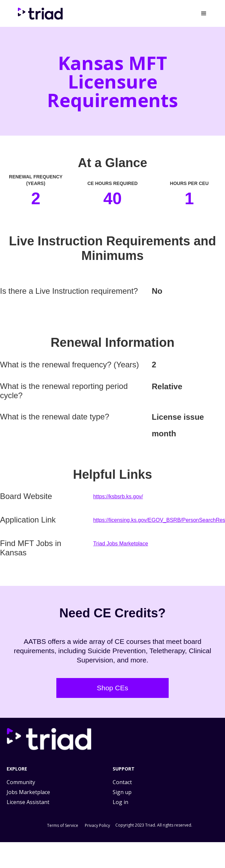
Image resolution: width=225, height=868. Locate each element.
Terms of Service (63, 825)
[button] (204, 14)
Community (21, 782)
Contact (122, 782)
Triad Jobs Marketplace (121, 544)
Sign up (122, 792)
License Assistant (28, 802)
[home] (42, 13)
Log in (120, 802)
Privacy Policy (97, 825)
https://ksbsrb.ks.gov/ (118, 496)
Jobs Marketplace (28, 792)
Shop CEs (112, 688)
